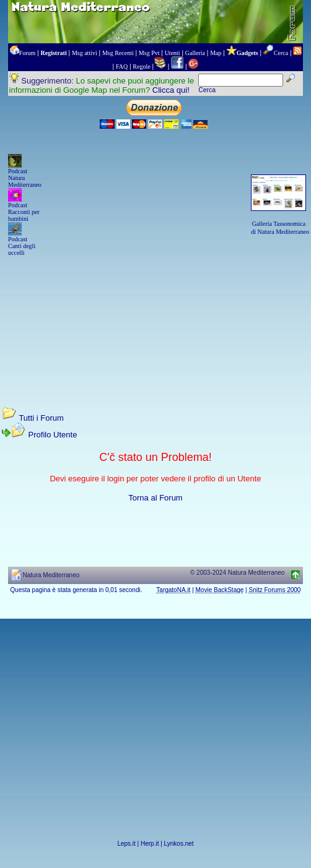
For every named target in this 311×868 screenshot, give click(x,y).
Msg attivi (85, 53)
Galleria (195, 53)
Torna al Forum (155, 498)
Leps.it (126, 844)
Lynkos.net (179, 844)
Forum (28, 53)
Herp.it (150, 844)
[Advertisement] (155, 320)
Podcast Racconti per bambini (24, 212)
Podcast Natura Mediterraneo (25, 178)
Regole (141, 67)
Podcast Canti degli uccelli (22, 246)
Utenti (173, 53)
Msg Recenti (118, 53)
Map (216, 53)
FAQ (122, 67)
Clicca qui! (171, 90)
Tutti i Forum (41, 418)
